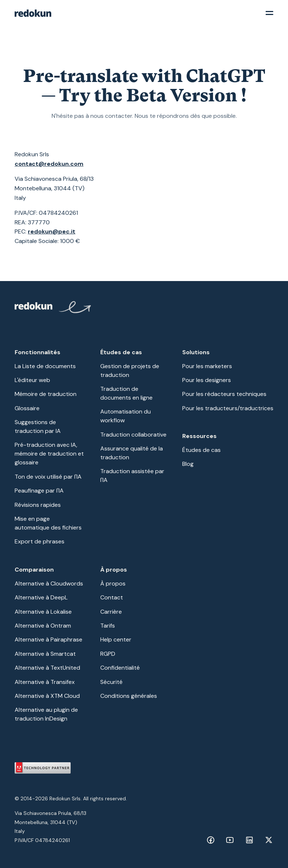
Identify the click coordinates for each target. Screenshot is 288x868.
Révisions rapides (38, 505)
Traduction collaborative (133, 435)
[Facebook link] (211, 840)
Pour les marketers (207, 366)
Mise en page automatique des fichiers (48, 523)
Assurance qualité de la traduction (132, 453)
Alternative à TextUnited (47, 668)
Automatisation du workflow (126, 416)
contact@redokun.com (49, 164)
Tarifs (108, 626)
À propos (113, 583)
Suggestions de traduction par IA (38, 426)
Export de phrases (40, 541)
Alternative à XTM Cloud (47, 696)
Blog (188, 464)
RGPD (108, 654)
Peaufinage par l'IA (39, 491)
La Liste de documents (45, 366)
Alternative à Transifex (45, 682)
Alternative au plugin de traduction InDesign (46, 714)
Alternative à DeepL (41, 597)
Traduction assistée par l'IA (132, 476)
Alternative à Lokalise (43, 612)
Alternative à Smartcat (45, 654)
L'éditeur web (32, 380)
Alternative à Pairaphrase (48, 639)
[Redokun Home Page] (54, 308)
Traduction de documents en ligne (126, 393)
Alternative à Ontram (43, 626)
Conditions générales (129, 696)
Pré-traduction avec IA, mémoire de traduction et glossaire (49, 454)
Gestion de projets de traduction (130, 371)
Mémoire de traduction (46, 394)
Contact (112, 597)
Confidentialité (120, 668)
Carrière (111, 612)
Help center (116, 639)
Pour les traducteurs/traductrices (228, 408)
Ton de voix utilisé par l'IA (48, 477)
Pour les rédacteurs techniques (224, 394)
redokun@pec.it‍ (52, 231)
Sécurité (111, 682)
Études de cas (201, 450)
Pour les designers (207, 380)
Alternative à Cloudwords (49, 583)
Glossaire (27, 408)
